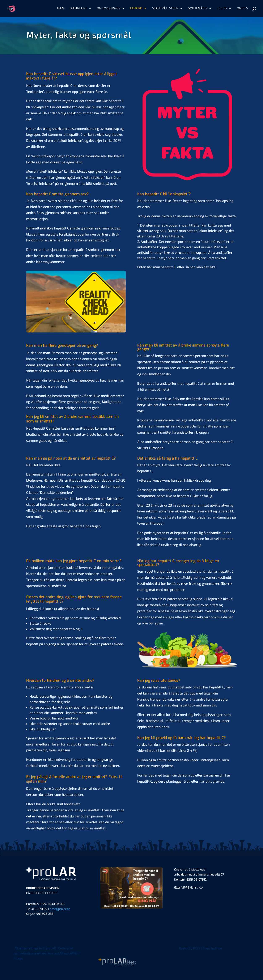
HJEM (61, 9)
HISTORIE (136, 9)
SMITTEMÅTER (198, 9)
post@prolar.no (60, 909)
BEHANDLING (79, 9)
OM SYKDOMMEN (109, 9)
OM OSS (242, 9)
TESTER (222, 9)
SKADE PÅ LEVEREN (165, 9)
